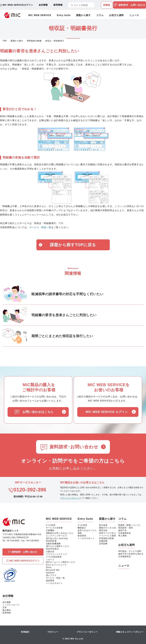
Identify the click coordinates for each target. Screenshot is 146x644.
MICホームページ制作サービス (61, 562)
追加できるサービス (87, 530)
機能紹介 (82, 528)
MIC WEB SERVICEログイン (18, 5)
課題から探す (83, 15)
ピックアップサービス (57, 536)
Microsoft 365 (53, 570)
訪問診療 (103, 544)
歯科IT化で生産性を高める (131, 554)
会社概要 (7, 602)
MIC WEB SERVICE (40, 15)
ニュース (134, 15)
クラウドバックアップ (57, 554)
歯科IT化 (123, 530)
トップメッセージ (11, 605)
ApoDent (50, 573)
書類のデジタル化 (107, 528)
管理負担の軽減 (106, 538)
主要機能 (50, 530)
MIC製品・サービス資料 (130, 551)
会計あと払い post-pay (57, 538)
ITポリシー (53, 632)
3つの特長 (51, 525)
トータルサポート (54, 583)
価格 (80, 533)
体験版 (107, 5)
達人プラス (51, 575)
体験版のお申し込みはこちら (60, 533)
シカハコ (50, 559)
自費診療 (103, 541)
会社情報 (43, 5)
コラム (100, 15)
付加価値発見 (125, 533)
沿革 (5, 608)
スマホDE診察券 (54, 557)
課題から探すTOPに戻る (73, 245)
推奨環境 (50, 581)
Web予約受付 (52, 549)
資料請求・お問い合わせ (130, 5)
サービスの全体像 (54, 528)
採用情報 (58, 5)
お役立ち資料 (116, 15)
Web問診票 (51, 541)
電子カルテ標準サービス (58, 546)
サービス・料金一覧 (40, 227)
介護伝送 (50, 552)
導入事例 (123, 536)
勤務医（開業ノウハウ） (130, 525)
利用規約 (25, 632)
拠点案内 (7, 610)
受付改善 (103, 525)
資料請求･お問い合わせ (74, 447)
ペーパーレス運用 (107, 536)
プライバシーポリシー (70, 498)
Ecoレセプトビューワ (56, 565)
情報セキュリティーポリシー (130, 632)
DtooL (49, 567)
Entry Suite (64, 15)
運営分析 (103, 530)
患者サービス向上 (107, 533)
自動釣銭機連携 (53, 544)
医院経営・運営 (126, 528)
